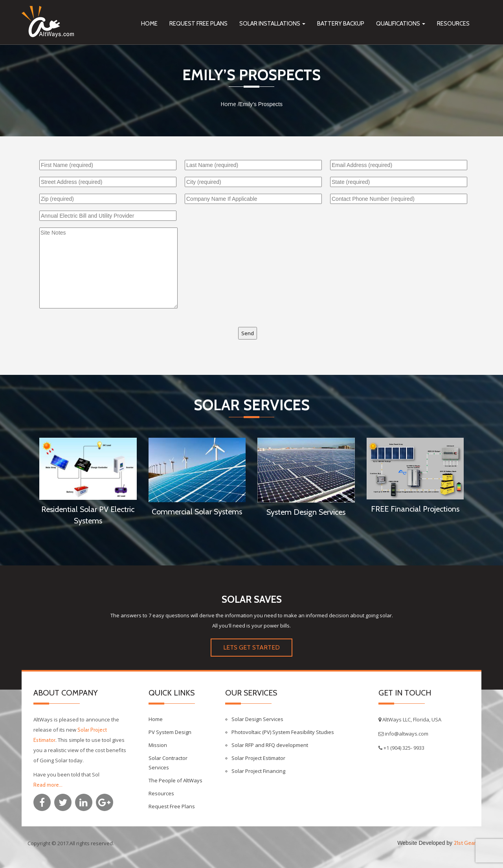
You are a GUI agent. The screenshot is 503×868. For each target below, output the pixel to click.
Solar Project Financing (258, 771)
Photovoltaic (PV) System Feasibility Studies (283, 732)
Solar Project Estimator (258, 758)
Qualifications (401, 24)
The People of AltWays (175, 780)
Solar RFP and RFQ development (270, 745)
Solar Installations (272, 24)
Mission (158, 745)
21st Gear (465, 843)
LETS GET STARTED (251, 647)
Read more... (48, 785)
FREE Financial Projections (415, 509)
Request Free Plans (198, 24)
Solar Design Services (257, 719)
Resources (453, 24)
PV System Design (170, 732)
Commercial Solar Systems (197, 512)
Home (149, 24)
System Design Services (306, 512)
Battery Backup (341, 24)
